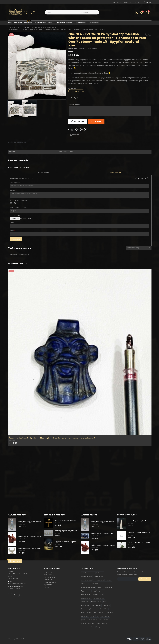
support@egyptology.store (17, 584)
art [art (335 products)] (89, 584)
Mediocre (139, 178)
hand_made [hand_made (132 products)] (98, 609)
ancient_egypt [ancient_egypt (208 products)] (98, 577)
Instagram (20, 595)
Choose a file (15, 215)
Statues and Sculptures (44, 23)
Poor (136, 178)
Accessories (80, 23)
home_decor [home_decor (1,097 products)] (110, 613)
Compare (75, 135)
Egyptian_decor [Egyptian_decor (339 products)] (86, 591)
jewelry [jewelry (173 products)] (83, 620)
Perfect (148, 178)
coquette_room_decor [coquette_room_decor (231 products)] (88, 587)
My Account (48, 585)
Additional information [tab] (17, 142)
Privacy (47, 587)
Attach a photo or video (19, 201)
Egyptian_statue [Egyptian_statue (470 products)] (86, 598)
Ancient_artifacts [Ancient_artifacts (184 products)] (86, 577)
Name (13, 223)
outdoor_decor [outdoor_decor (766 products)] (92, 620)
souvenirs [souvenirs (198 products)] (84, 627)
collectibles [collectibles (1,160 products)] (95, 584)
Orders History (49, 580)
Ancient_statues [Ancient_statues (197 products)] (99, 580)
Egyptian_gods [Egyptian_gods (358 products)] (86, 595)
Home (10, 23)
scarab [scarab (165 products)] (83, 623)
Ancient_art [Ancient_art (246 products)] (100, 573)
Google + (82, 130)
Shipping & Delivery (51, 577)
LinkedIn (78, 130)
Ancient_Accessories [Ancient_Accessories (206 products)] (88, 573)
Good (145, 178)
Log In (137, 2)
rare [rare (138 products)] (100, 620)
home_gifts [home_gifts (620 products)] (85, 616)
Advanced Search (50, 582)
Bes (10, 436)
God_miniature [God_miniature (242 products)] (96, 605)
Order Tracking (49, 575)
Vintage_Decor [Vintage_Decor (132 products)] (101, 627)
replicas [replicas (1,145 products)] (106, 620)
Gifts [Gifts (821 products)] (105, 602)
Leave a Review (44, 172)
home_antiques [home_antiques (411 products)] (99, 613)
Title (15, 183)
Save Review (16, 239)
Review (13, 191)
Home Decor (93, 23)
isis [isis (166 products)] (97, 616)
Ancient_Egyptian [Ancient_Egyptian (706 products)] (86, 580)
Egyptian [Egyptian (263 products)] (100, 587)
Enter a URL (18, 207)
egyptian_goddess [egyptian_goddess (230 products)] (99, 591)
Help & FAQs (48, 572)
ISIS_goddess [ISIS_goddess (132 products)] (105, 616)
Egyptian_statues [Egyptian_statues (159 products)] (99, 598)
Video (15, 203)
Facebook (70, 130)
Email (86, 130)
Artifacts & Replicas (64, 23)
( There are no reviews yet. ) (87, 49)
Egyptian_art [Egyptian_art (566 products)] (108, 587)
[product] (80, 352)
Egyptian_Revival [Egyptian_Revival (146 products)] (98, 595)
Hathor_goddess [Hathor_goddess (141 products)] (86, 613)
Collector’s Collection (23, 22)
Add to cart (79, 121)
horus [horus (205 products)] (92, 616)
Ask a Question (116, 172)
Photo (11, 203)
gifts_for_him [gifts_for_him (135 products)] (85, 605)
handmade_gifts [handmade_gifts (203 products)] (86, 609)
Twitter (74, 130)
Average (142, 178)
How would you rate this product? (23, 179)
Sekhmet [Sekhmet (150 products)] (105, 623)
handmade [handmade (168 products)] (106, 605)
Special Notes (74, 104)
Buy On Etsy (96, 121)
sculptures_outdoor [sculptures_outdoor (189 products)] (94, 623)
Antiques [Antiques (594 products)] (109, 580)
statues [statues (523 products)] (92, 627)
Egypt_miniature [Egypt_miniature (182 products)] (96, 602)
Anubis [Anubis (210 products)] (83, 584)
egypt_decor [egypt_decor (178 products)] (85, 602)
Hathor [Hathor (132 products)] (106, 609)
